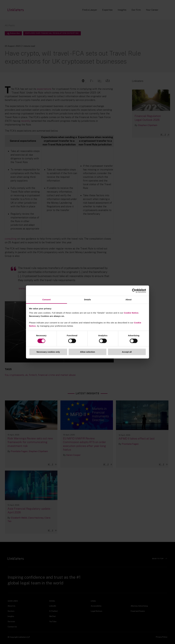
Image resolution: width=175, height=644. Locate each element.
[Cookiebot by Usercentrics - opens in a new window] (134, 291)
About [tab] (129, 300)
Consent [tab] (47, 300)
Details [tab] (87, 300)
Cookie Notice (131, 313)
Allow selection (87, 352)
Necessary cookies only (48, 352)
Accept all (127, 352)
